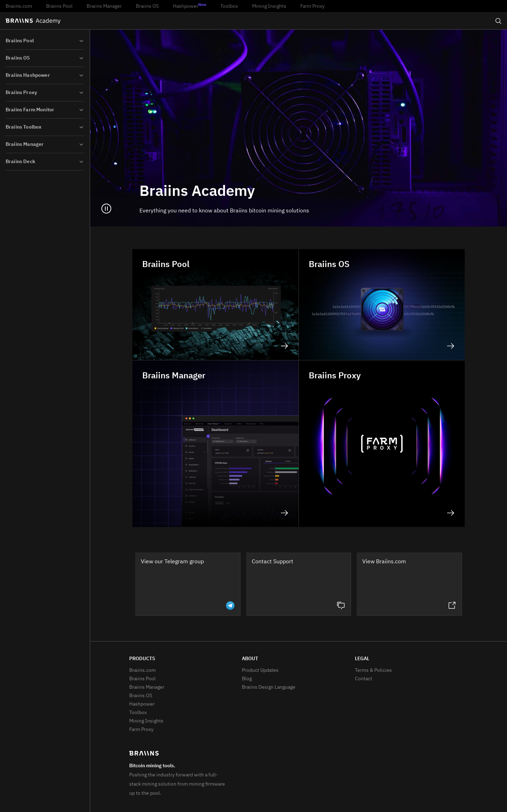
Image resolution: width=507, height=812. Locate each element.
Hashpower (190, 6)
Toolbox (229, 6)
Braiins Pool (59, 6)
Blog (247, 679)
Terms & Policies (373, 670)
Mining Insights (269, 6)
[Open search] (499, 21)
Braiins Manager (104, 6)
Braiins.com (19, 6)
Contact (364, 679)
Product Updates (260, 670)
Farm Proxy (312, 6)
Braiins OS (147, 6)
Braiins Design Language (269, 687)
